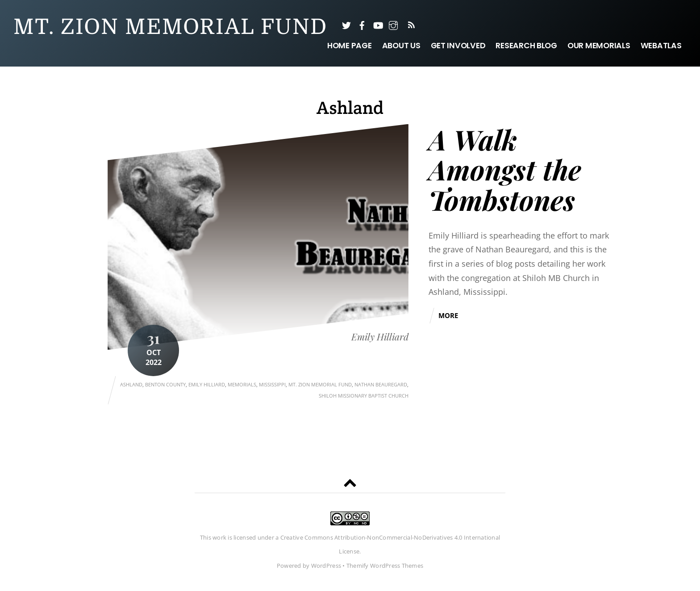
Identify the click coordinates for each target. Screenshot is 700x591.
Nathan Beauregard (381, 384)
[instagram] (393, 25)
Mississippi (272, 384)
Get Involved (458, 46)
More (448, 315)
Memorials (242, 384)
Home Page (350, 46)
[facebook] (362, 25)
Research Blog (526, 46)
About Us (401, 46)
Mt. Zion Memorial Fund (320, 384)
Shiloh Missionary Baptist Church (364, 396)
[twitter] (346, 25)
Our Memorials (599, 46)
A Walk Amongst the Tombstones (505, 169)
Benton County (165, 384)
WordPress (326, 566)
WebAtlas (661, 46)
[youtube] (378, 25)
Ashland (131, 384)
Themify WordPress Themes (385, 566)
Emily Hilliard (380, 337)
